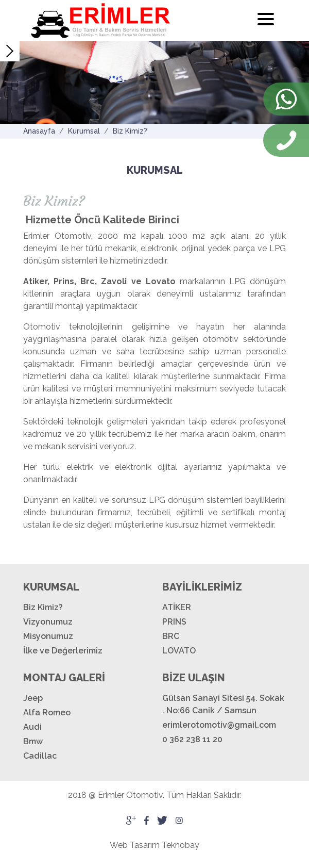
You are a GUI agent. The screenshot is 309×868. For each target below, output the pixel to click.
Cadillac (40, 756)
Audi (32, 727)
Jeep (33, 698)
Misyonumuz (48, 636)
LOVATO (179, 651)
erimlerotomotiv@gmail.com (219, 725)
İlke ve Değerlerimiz (63, 651)
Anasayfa (39, 131)
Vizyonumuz (48, 622)
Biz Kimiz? (130, 131)
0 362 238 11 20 (192, 739)
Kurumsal (84, 131)
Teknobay (181, 845)
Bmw (33, 741)
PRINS (174, 622)
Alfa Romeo (47, 713)
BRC (171, 636)
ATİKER (177, 607)
